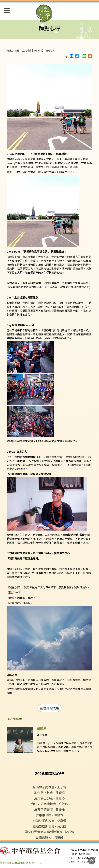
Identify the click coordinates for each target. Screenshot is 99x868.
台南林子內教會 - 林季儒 (49, 820)
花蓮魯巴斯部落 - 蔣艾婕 (49, 826)
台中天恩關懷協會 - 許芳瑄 (49, 804)
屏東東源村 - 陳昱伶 (49, 815)
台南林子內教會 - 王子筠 (49, 787)
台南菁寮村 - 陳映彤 (49, 837)
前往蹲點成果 (49, 708)
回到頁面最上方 (92, 861)
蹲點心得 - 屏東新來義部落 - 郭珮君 (31, 51)
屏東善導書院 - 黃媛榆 (49, 809)
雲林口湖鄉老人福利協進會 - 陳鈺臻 (49, 832)
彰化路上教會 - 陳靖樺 (49, 793)
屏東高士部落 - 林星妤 (49, 798)
